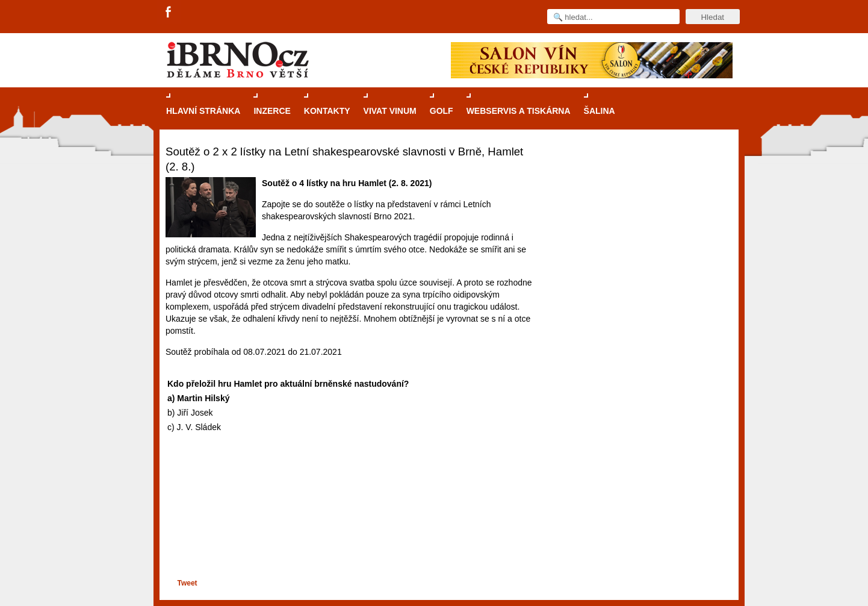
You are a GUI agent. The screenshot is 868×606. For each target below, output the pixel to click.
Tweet (187, 583)
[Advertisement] (350, 530)
